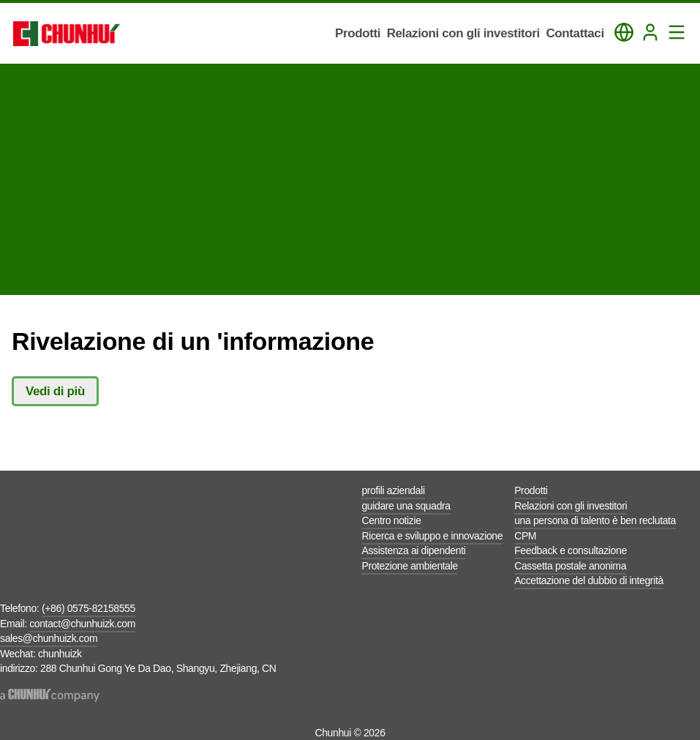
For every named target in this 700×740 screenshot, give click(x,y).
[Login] (650, 32)
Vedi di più (55, 391)
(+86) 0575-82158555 (89, 608)
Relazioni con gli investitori (571, 506)
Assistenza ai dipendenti (413, 550)
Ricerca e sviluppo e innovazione (432, 536)
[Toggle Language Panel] (624, 32)
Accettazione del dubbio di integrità (589, 580)
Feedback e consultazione (571, 550)
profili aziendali (393, 490)
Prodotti (531, 490)
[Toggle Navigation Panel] (677, 32)
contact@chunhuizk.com (82, 624)
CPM (525, 536)
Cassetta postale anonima (570, 566)
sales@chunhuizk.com (49, 638)
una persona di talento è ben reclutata (595, 520)
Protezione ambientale (409, 566)
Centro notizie (391, 520)
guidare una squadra (406, 506)
